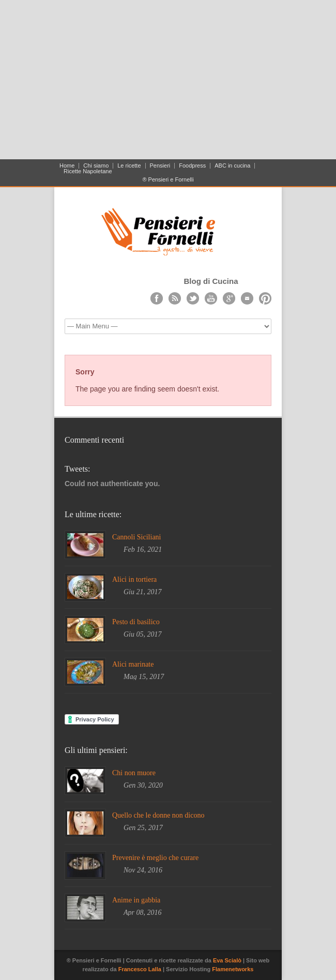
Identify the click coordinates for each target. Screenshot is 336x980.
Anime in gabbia (136, 900)
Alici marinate (133, 664)
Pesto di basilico (136, 622)
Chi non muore (134, 773)
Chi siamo (96, 166)
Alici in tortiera (134, 579)
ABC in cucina (232, 166)
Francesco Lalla (141, 969)
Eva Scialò (228, 960)
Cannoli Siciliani (137, 537)
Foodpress (192, 166)
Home (67, 166)
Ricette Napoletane (88, 171)
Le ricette (129, 166)
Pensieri (160, 166)
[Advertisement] (168, 84)
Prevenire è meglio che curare (155, 858)
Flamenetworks (233, 969)
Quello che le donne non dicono (158, 815)
